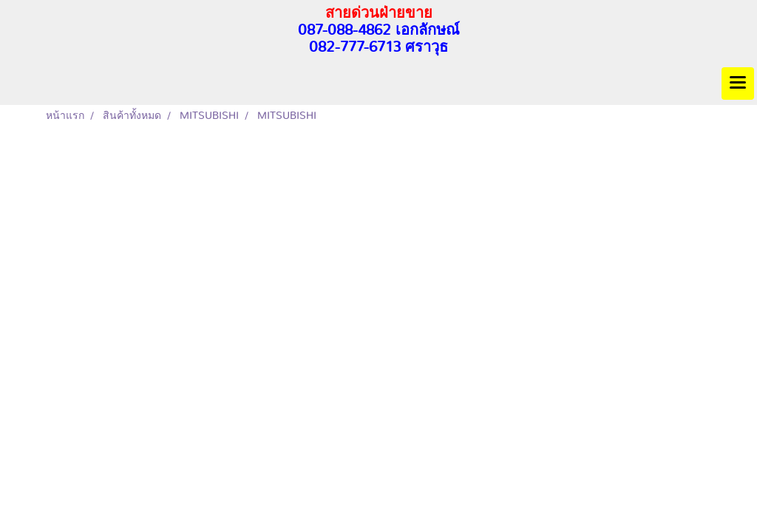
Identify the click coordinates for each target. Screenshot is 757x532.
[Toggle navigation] (738, 83)
